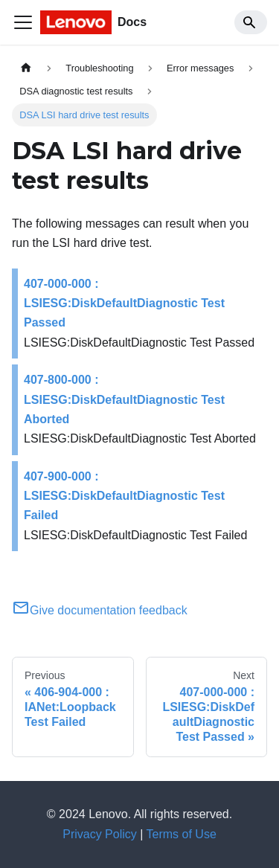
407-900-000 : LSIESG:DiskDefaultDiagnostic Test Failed (124, 496)
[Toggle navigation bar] (23, 22)
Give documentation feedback (100, 610)
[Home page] (26, 68)
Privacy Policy (100, 834)
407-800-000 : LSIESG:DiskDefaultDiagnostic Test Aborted (124, 399)
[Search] (251, 22)
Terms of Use (182, 834)
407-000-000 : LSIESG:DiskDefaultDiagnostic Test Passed (124, 303)
